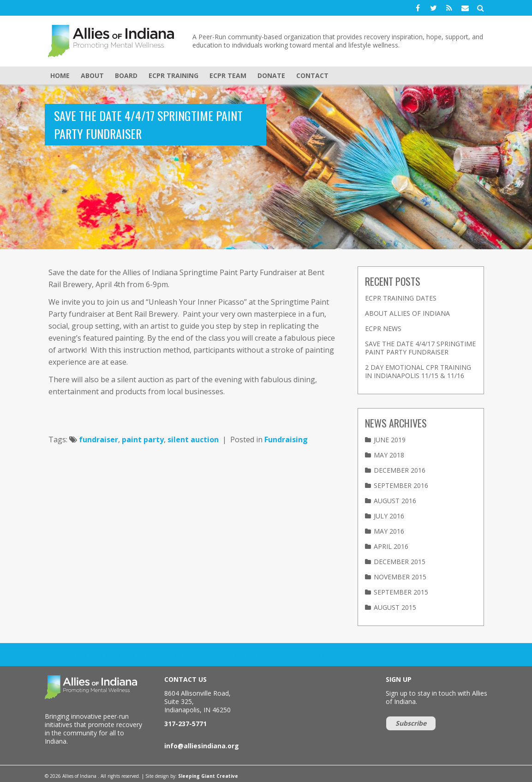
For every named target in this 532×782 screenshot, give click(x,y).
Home (60, 75)
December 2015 (400, 562)
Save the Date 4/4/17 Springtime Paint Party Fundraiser (420, 348)
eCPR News (383, 328)
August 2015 (395, 607)
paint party (143, 439)
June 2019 (390, 440)
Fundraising (286, 439)
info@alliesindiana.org (202, 746)
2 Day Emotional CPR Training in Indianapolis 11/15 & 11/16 (418, 371)
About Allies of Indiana (407, 313)
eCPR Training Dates (401, 298)
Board (126, 75)
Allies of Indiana (114, 41)
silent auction (193, 439)
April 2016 (391, 546)
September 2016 (401, 485)
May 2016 (389, 531)
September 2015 (401, 592)
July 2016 (389, 516)
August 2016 (395, 501)
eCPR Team (228, 75)
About (92, 75)
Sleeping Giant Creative (208, 776)
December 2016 (400, 470)
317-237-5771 (185, 724)
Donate (271, 75)
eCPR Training (173, 75)
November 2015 (400, 577)
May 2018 (389, 455)
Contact (312, 75)
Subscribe (411, 723)
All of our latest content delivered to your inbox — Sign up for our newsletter (188, 655)
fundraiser (99, 439)
